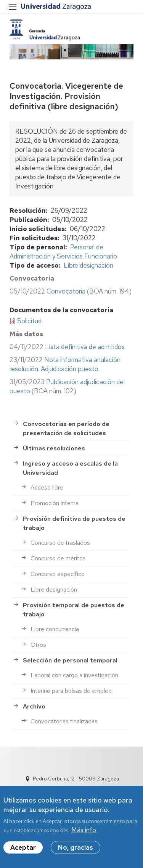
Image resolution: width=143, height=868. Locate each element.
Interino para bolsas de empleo (71, 691)
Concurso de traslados (60, 543)
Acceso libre (47, 487)
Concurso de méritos (58, 558)
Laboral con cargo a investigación (74, 675)
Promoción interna (55, 503)
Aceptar (23, 852)
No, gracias (76, 852)
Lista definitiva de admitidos (85, 347)
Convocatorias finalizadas (64, 721)
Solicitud (29, 321)
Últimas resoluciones (54, 448)
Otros (38, 645)
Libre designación (88, 265)
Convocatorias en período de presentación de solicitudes (66, 428)
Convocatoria (66, 291)
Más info (84, 834)
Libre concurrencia (55, 629)
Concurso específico (58, 574)
